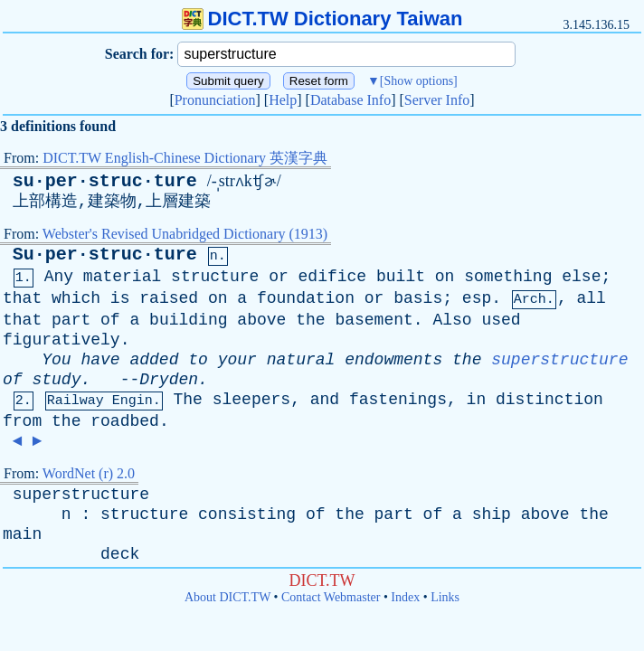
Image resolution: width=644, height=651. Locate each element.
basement (374, 320)
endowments (393, 360)
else (581, 277)
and (325, 400)
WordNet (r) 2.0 (89, 473)
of (110, 320)
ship (492, 514)
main (22, 534)
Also (452, 320)
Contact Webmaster (331, 597)
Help (283, 100)
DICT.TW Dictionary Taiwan (322, 19)
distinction (549, 400)
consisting (247, 514)
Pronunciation (215, 100)
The (187, 400)
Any (59, 277)
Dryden (169, 380)
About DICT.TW (227, 597)
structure (215, 277)
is (120, 298)
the (310, 320)
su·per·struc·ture (105, 181)
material (122, 277)
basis (418, 298)
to (198, 360)
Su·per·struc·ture (105, 255)
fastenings (398, 400)
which (76, 298)
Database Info (350, 100)
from (22, 421)
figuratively (62, 340)
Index (405, 597)
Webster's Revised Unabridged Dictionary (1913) (185, 234)
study (56, 380)
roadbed (125, 421)
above (261, 320)
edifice (333, 277)
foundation (306, 298)
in (477, 400)
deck (120, 554)
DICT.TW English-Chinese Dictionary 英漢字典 (185, 158)
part (71, 320)
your (237, 360)
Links (445, 597)
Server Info (437, 100)
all (591, 298)
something (508, 277)
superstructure (559, 360)
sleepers (251, 400)
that (22, 298)
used (501, 320)
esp (477, 298)
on (445, 277)
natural (301, 360)
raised (169, 298)
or (279, 277)
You (56, 360)
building (188, 320)
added (154, 360)
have (100, 360)
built (401, 277)
